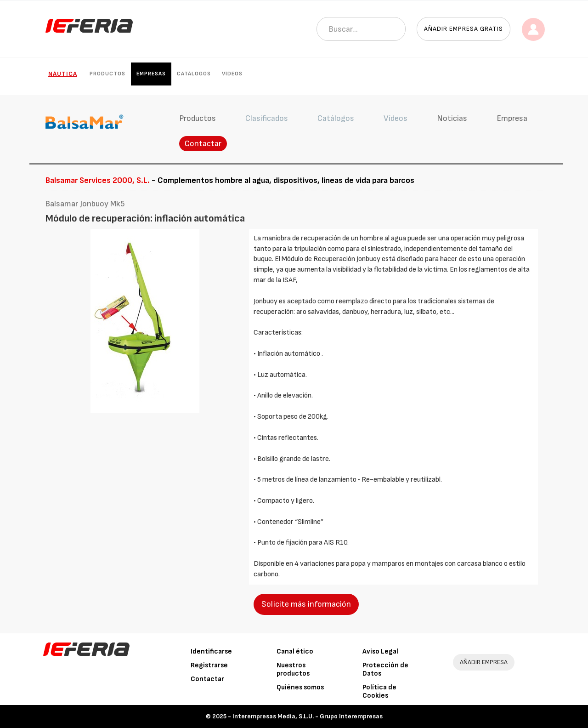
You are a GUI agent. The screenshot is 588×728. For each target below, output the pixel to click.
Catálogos (194, 74)
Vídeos (232, 74)
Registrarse (209, 665)
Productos (107, 74)
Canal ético (295, 651)
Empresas (151, 74)
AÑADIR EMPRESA (484, 662)
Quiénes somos (300, 687)
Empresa (512, 118)
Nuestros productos (293, 669)
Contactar (203, 144)
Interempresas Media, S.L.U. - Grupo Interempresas (308, 716)
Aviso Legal (380, 651)
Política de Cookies (379, 691)
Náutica (63, 74)
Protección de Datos (385, 669)
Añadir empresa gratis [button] (464, 29)
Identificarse (211, 651)
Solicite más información (306, 604)
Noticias (452, 118)
